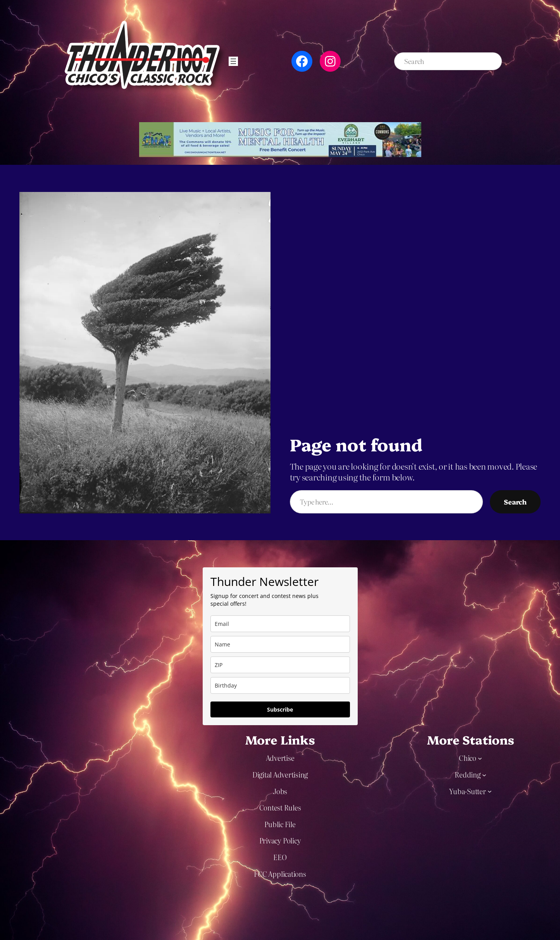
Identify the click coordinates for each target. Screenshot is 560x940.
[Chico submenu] (480, 758)
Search (515, 502)
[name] (280, 644)
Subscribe (280, 709)
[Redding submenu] (484, 775)
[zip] (280, 665)
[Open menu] (233, 61)
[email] (280, 624)
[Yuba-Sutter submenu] (490, 791)
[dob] (280, 685)
